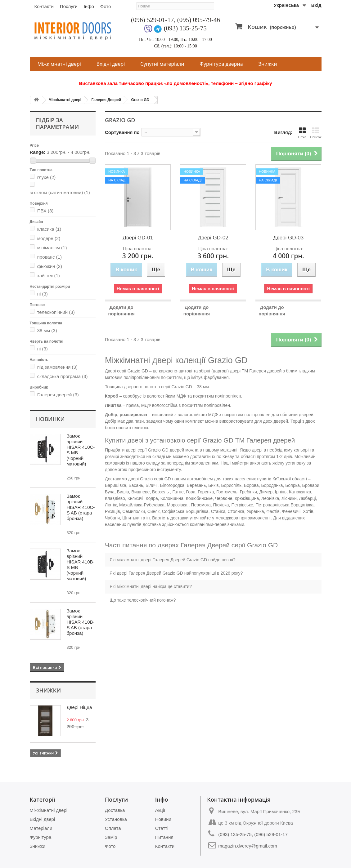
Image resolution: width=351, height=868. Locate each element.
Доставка (115, 810)
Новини (163, 819)
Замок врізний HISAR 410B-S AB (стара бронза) (81, 622)
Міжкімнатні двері (59, 64)
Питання (164, 837)
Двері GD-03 (288, 238)
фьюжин (50, 266)
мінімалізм (52, 248)
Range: (38, 152)
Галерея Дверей (106, 100)
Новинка (117, 171)
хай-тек (49, 276)
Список (316, 133)
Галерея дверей (58, 395)
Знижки (268, 64)
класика (49, 229)
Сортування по (122, 132)
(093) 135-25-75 (185, 28)
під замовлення (57, 367)
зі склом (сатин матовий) (60, 192)
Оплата (113, 828)
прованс (49, 257)
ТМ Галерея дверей (262, 371)
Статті (162, 828)
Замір (111, 837)
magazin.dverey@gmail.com (247, 846)
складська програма (63, 376)
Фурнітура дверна (221, 64)
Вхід (316, 5)
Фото (106, 6)
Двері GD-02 (213, 238)
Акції (160, 810)
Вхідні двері (111, 64)
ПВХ (45, 211)
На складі (117, 180)
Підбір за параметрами (58, 123)
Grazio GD (140, 100)
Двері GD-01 (138, 238)
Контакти (44, 6)
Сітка (302, 133)
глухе (47, 177)
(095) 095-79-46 (199, 20)
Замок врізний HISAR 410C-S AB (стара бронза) (81, 507)
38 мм (47, 330)
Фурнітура (41, 837)
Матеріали (41, 828)
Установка (116, 819)
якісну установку (289, 463)
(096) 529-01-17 (152, 20)
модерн (49, 238)
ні (43, 294)
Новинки (50, 419)
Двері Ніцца (79, 707)
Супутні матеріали (162, 64)
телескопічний (56, 312)
